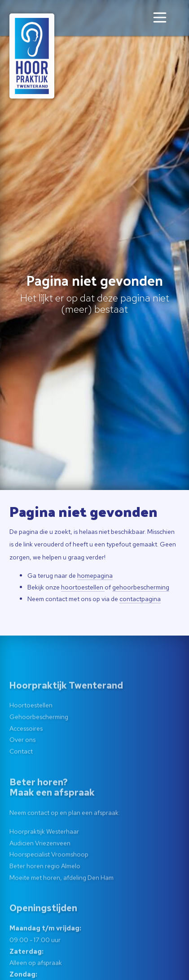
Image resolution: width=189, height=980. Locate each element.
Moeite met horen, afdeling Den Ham (62, 904)
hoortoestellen (83, 587)
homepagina (95, 575)
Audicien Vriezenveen (40, 870)
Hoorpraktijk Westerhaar (44, 858)
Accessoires (26, 755)
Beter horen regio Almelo (45, 892)
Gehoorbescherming (39, 743)
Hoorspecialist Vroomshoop (49, 881)
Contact (21, 778)
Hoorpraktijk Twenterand (66, 712)
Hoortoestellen (31, 732)
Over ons (22, 767)
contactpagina (140, 599)
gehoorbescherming (141, 587)
